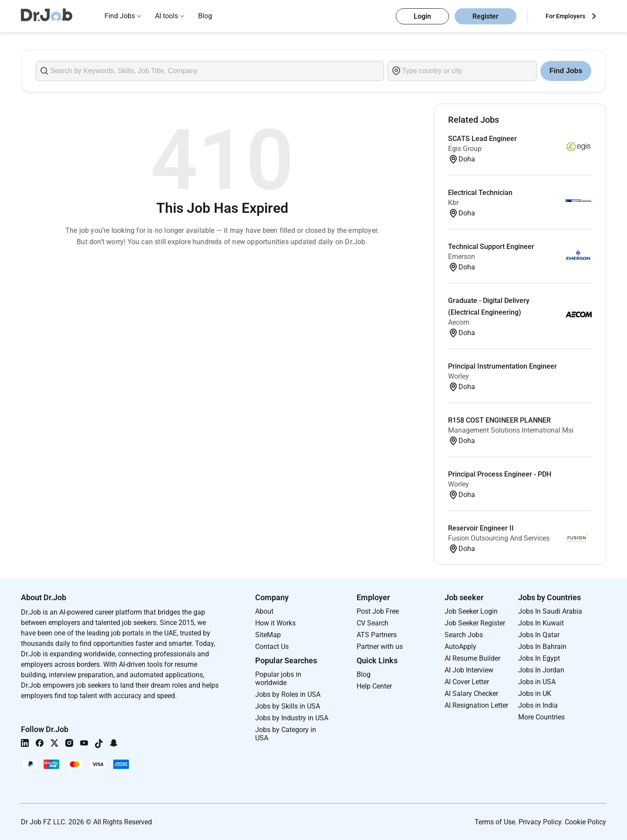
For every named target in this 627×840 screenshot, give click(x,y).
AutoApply (460, 647)
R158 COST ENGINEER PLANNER (499, 420)
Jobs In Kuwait (541, 623)
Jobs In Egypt (539, 658)
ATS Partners (377, 635)
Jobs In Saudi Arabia (550, 611)
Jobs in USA (537, 682)
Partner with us (380, 647)
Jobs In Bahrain (542, 647)
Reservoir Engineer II (481, 528)
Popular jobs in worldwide (278, 679)
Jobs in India (538, 705)
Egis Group (465, 149)
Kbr (453, 203)
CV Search (372, 623)
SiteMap (268, 635)
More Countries (541, 717)
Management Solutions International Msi (511, 430)
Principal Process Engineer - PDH (500, 474)
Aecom (459, 322)
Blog (205, 16)
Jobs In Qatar (539, 635)
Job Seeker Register (475, 623)
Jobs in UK (535, 694)
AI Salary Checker (471, 694)
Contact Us (272, 647)
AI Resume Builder (472, 658)
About (264, 611)
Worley (458, 376)
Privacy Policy (540, 822)
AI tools (167, 16)
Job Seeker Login (471, 611)
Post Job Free (378, 611)
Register (485, 16)
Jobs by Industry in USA (292, 718)
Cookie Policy (585, 822)
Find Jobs (120, 16)
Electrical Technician (480, 193)
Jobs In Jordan (541, 670)
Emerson (462, 257)
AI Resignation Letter (476, 705)
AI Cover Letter (467, 682)
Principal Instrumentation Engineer (502, 366)
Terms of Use (495, 822)
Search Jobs (464, 635)
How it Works (275, 623)
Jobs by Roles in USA (288, 694)
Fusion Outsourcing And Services (499, 538)
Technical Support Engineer (491, 247)
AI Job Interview (469, 670)
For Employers (565, 16)
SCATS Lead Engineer (482, 139)
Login (422, 16)
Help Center (374, 686)
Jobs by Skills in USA (288, 706)
